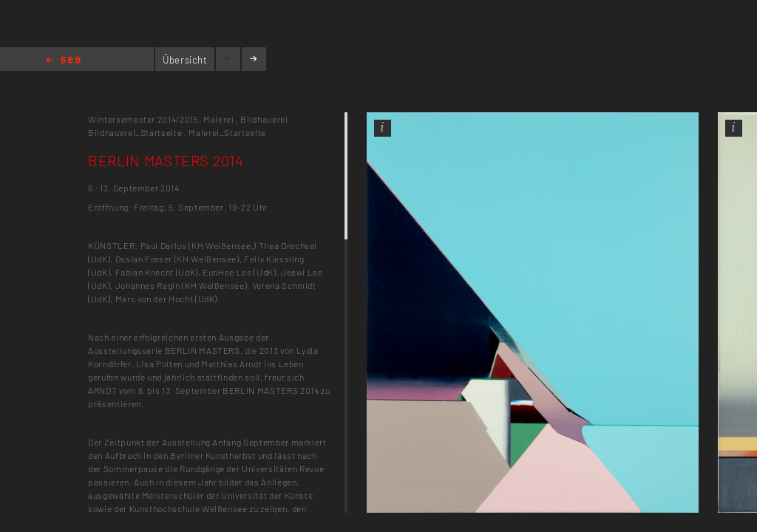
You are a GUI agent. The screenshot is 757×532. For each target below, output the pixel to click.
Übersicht (185, 60)
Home (63, 61)
